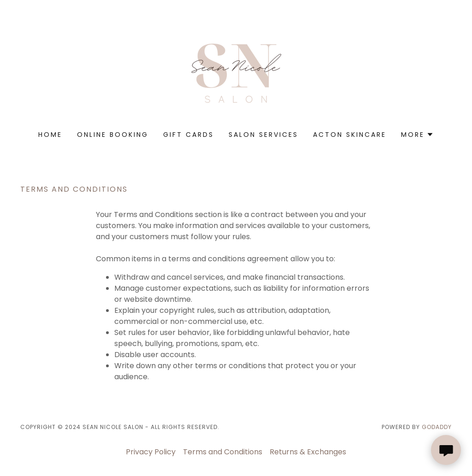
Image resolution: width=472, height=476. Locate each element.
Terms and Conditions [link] (223, 452)
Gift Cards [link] (189, 135)
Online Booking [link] (113, 135)
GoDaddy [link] (437, 427)
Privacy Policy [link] (151, 452)
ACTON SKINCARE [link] (350, 135)
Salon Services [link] (263, 135)
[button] (417, 135)
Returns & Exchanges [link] (308, 452)
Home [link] (50, 135)
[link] (236, 71)
